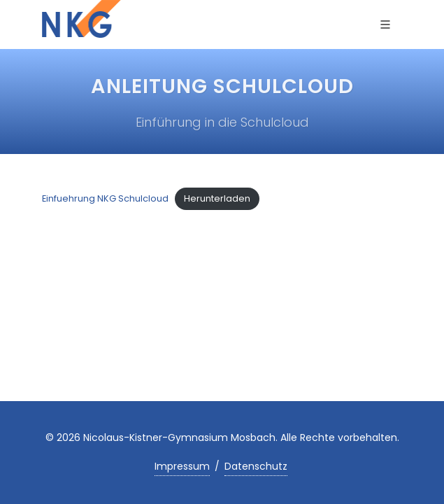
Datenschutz (256, 466)
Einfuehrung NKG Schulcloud (105, 198)
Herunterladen (217, 198)
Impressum (182, 466)
